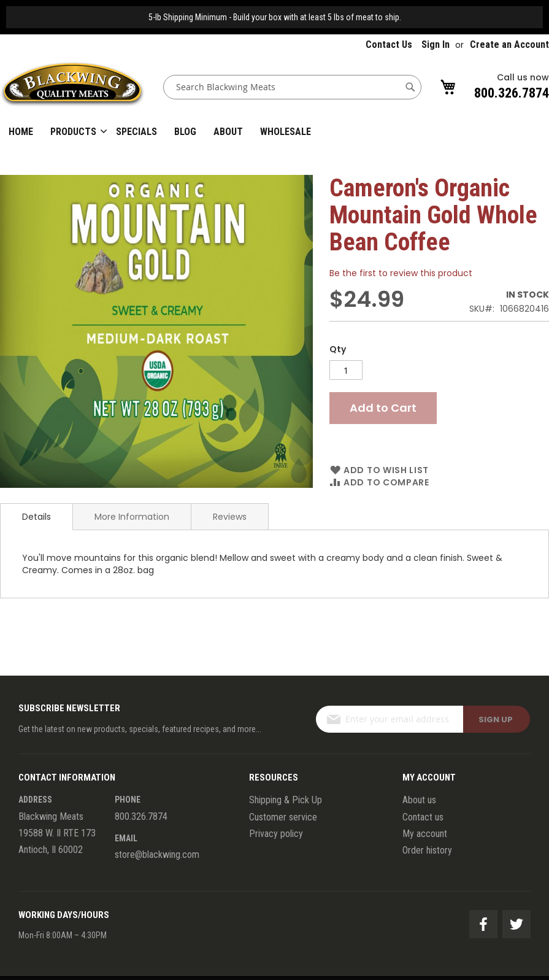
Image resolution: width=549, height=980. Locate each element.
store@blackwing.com (157, 855)
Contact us (423, 817)
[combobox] (292, 87)
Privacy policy (276, 834)
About (228, 132)
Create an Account (509, 44)
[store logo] (72, 87)
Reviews (230, 517)
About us (419, 800)
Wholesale (286, 132)
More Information (132, 517)
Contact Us (389, 44)
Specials (136, 132)
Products (73, 132)
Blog (185, 132)
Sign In (436, 44)
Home (21, 132)
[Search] (410, 87)
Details (36, 517)
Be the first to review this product (401, 273)
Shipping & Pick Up (286, 800)
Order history (427, 850)
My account (425, 834)
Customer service (283, 817)
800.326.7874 (512, 93)
